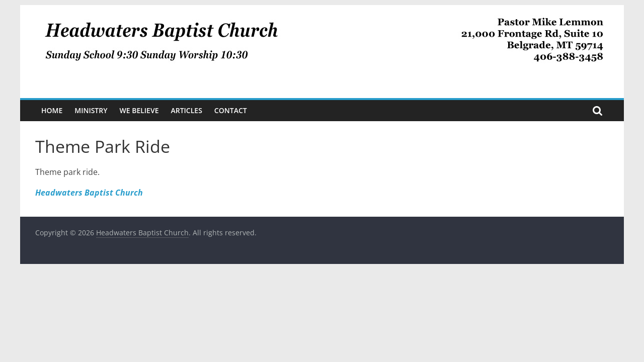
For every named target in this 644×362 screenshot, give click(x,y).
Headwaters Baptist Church (89, 193)
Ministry (91, 110)
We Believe (139, 110)
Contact (231, 110)
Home (52, 110)
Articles (186, 110)
